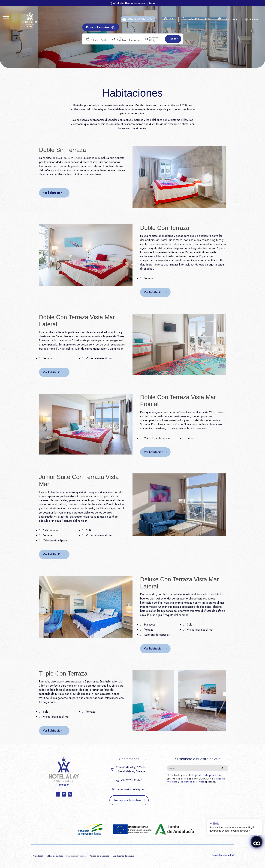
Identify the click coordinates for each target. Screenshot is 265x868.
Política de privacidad (99, 856)
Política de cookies (54, 856)
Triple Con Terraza (63, 673)
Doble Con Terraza (165, 228)
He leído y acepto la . (196, 775)
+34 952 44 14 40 (199, 19)
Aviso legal (38, 856)
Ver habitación (52, 193)
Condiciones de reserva (123, 856)
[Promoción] (156, 40)
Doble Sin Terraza (62, 150)
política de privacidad (209, 775)
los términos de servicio (192, 782)
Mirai (231, 855)
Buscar (173, 39)
